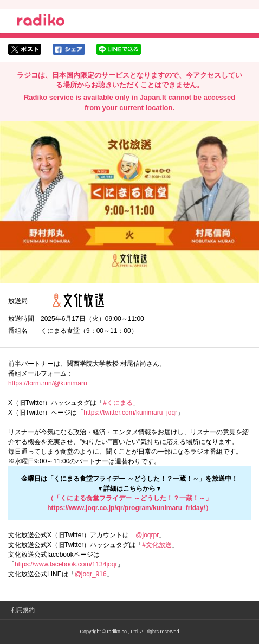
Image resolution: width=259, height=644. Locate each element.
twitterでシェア (25, 49)
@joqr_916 (91, 574)
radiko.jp (41, 22)
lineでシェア (119, 49)
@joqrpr (147, 535)
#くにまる (118, 403)
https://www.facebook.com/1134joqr (66, 564)
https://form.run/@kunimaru (48, 383)
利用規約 (23, 610)
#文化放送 (157, 545)
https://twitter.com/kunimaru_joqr (130, 413)
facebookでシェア (69, 49)
